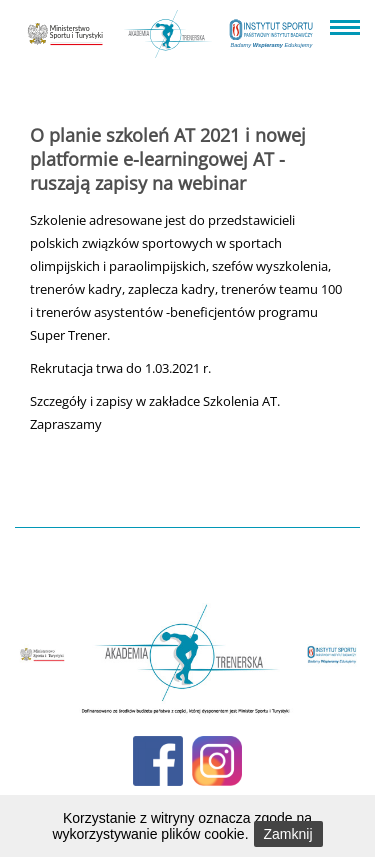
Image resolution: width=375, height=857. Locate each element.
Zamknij (288, 834)
